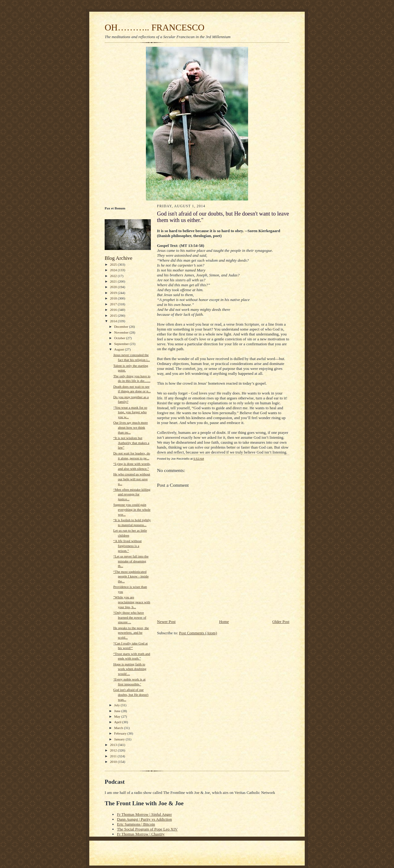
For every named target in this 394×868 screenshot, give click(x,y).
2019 (114, 293)
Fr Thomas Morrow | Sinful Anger (144, 814)
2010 (114, 762)
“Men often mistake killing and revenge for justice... (132, 494)
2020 (114, 287)
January (120, 739)
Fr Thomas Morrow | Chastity (141, 834)
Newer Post (166, 622)
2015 (114, 315)
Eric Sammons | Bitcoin (136, 824)
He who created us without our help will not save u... (132, 479)
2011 (114, 756)
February (121, 733)
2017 (114, 304)
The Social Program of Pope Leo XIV (147, 829)
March (119, 728)
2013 (114, 745)
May (118, 716)
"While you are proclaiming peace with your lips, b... (132, 602)
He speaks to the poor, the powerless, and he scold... (131, 633)
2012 (114, 750)
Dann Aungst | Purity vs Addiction (144, 819)
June (118, 711)
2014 (114, 321)
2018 (114, 298)
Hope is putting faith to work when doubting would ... (130, 669)
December (122, 327)
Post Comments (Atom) (198, 633)
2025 (114, 264)
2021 (114, 281)
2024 (114, 270)
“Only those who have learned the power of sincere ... (130, 617)
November (122, 332)
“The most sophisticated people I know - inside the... (131, 576)
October (120, 338)
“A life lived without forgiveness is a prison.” (127, 546)
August (120, 349)
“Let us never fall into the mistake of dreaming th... (131, 561)
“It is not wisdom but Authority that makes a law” (131, 443)
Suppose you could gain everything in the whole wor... (132, 509)
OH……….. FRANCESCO (155, 27)
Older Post (281, 622)
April (118, 722)
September (122, 344)
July (117, 705)
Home (224, 622)
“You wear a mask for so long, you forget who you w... (130, 412)
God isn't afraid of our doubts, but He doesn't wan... (131, 694)
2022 (114, 276)
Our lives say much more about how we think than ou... (131, 427)
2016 (114, 310)
